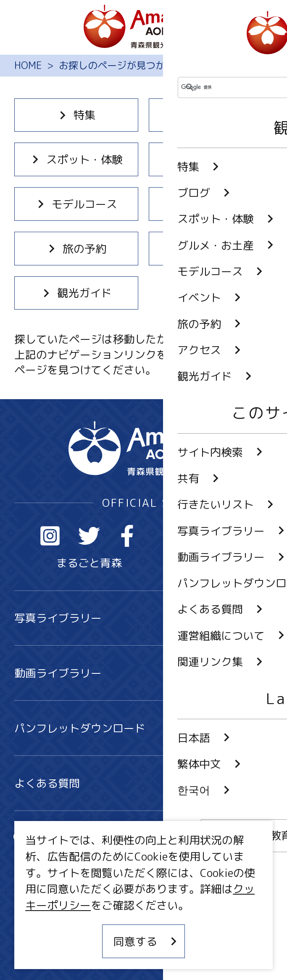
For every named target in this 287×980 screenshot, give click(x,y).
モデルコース (76, 204)
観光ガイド (76, 293)
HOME (28, 66)
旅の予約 (76, 249)
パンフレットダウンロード (143, 728)
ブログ (211, 115)
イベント (211, 204)
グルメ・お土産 (211, 159)
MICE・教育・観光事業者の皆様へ (98, 898)
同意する (146, 941)
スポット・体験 (76, 159)
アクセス (211, 249)
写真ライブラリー (143, 618)
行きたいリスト (63, 861)
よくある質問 (143, 783)
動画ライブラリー (143, 673)
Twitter (89, 536)
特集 (76, 115)
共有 (171, 838)
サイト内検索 (58, 838)
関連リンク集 (47, 951)
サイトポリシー (53, 924)
